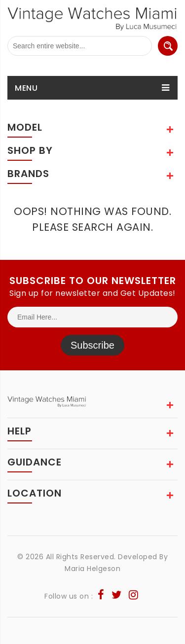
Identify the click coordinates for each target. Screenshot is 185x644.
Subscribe (92, 345)
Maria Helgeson (92, 569)
